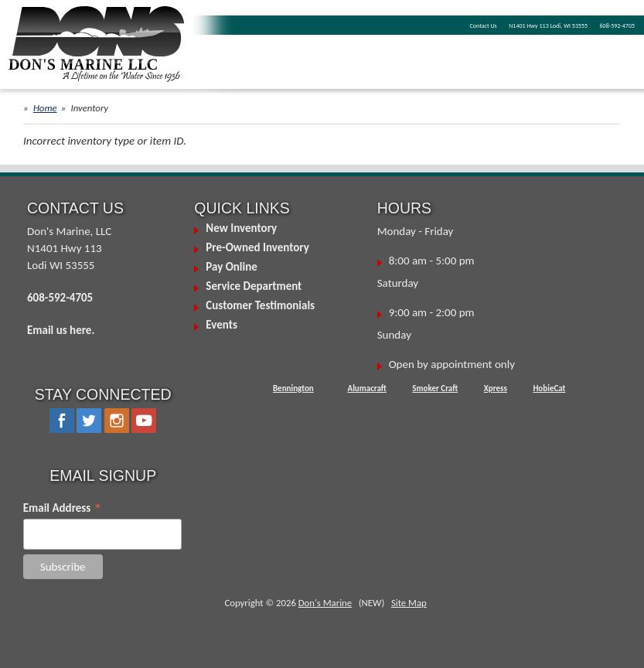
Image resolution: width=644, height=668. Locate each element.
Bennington (293, 389)
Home (45, 108)
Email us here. (61, 330)
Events (221, 325)
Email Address (63, 508)
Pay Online (231, 267)
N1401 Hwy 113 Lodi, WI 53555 (548, 26)
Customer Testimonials (260, 305)
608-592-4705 (617, 26)
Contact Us (484, 26)
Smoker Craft (435, 389)
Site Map (409, 603)
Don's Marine (325, 603)
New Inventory (241, 228)
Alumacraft (366, 389)
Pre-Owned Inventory (257, 247)
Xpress (496, 389)
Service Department (254, 286)
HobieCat (549, 389)
